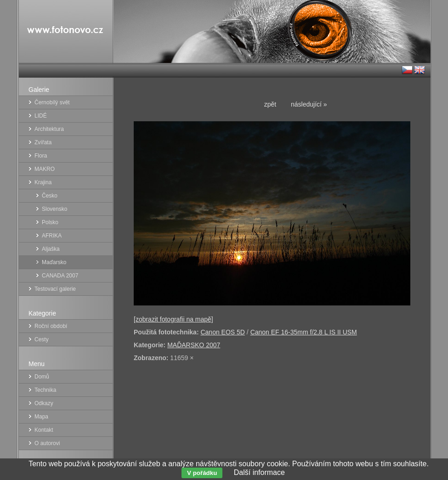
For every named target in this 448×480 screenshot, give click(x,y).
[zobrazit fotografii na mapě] (173, 319)
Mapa (41, 417)
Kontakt (44, 430)
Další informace (259, 472)
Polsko (50, 222)
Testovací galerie (55, 289)
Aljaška (51, 249)
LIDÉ (41, 116)
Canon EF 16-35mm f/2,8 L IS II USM (304, 332)
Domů (42, 377)
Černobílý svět (52, 102)
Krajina (43, 182)
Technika (45, 390)
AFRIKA (52, 236)
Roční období (51, 326)
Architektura (49, 129)
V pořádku (202, 473)
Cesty (42, 339)
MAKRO (45, 169)
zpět (270, 104)
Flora (41, 156)
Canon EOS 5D (223, 332)
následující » (309, 104)
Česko (50, 196)
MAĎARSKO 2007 (194, 345)
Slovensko (54, 209)
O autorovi (47, 443)
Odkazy (44, 403)
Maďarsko (54, 262)
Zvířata (43, 142)
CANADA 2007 (60, 276)
